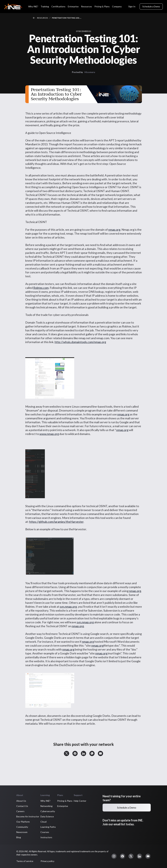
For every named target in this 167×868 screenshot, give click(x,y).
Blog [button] (19, 837)
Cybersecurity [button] (48, 811)
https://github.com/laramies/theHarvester (56, 522)
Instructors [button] (46, 837)
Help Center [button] (80, 801)
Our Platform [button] (23, 822)
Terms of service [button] (25, 861)
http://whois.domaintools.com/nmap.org (80, 342)
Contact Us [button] (22, 806)
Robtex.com (41, 288)
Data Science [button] (47, 816)
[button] (67, 753)
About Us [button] (21, 801)
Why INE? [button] (45, 801)
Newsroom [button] (22, 832)
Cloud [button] (43, 822)
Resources (42, 18)
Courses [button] (45, 832)
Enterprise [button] (63, 806)
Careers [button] (20, 811)
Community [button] (22, 827)
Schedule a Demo (151, 6)
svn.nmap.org (68, 607)
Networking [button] (46, 806)
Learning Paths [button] (48, 827)
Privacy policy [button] (47, 861)
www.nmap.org (49, 434)
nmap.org (114, 230)
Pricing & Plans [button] (65, 801)
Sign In (132, 6)
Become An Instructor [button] (28, 816)
